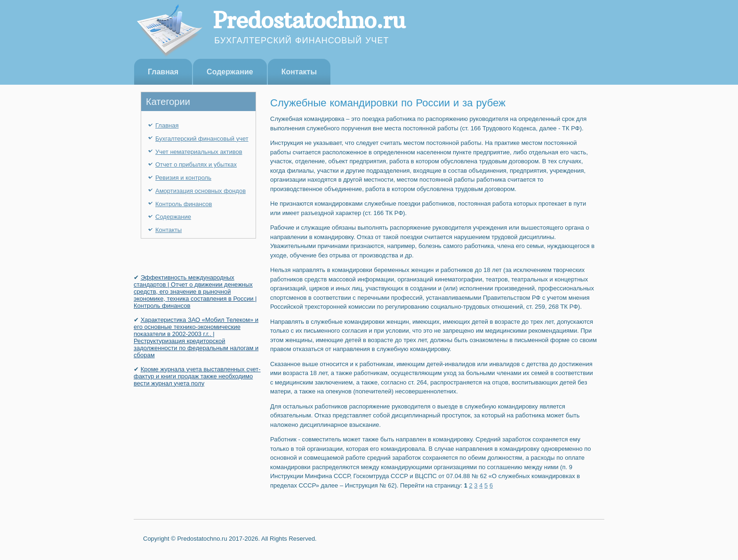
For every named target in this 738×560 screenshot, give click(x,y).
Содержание (230, 72)
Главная (163, 72)
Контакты (299, 72)
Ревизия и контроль (183, 178)
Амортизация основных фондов (201, 191)
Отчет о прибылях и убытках (196, 164)
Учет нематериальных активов (199, 152)
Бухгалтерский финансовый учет (202, 139)
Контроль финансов (184, 204)
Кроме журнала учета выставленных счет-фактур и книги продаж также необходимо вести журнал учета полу (197, 376)
